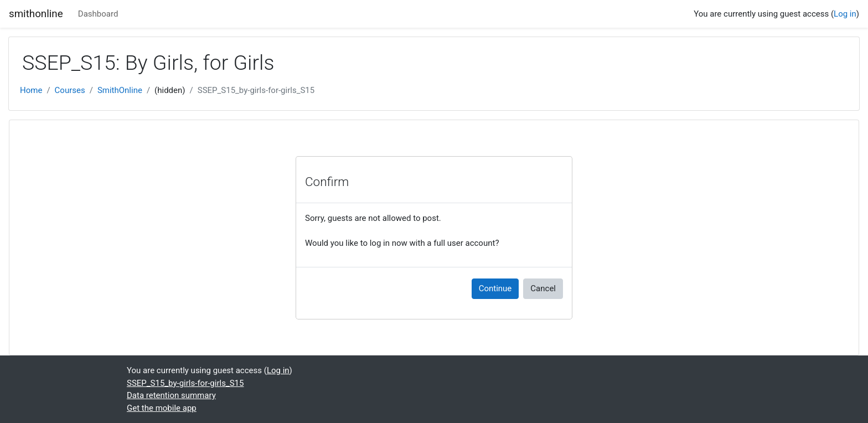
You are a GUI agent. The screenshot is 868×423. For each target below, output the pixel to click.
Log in (845, 14)
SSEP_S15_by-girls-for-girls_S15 (256, 90)
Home (31, 90)
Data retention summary (171, 395)
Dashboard (98, 14)
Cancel (543, 288)
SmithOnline (120, 90)
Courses (70, 90)
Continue (495, 288)
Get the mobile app (162, 408)
